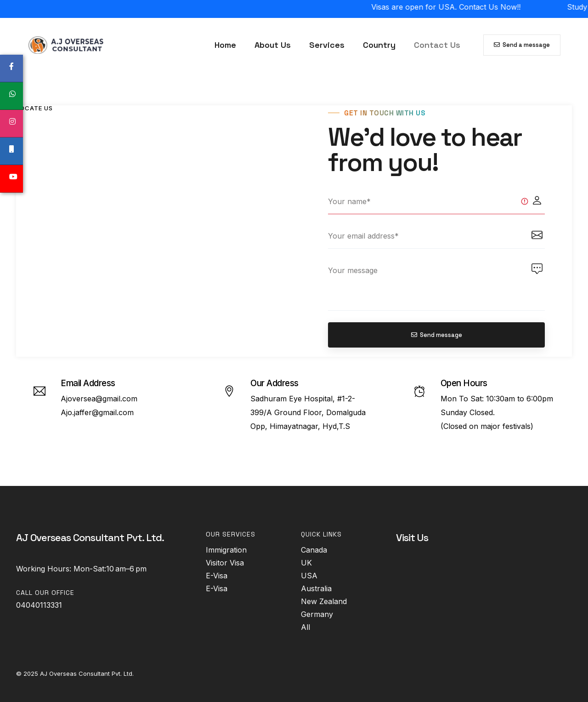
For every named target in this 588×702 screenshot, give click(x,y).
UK (306, 563)
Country (379, 45)
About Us (273, 45)
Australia (316, 588)
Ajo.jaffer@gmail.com (97, 412)
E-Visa (217, 576)
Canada (314, 550)
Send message (437, 335)
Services (327, 45)
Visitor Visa (225, 563)
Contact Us (437, 45)
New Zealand (324, 601)
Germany (317, 614)
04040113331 (39, 605)
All (305, 627)
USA (309, 576)
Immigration (226, 550)
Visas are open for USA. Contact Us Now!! (462, 7)
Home (225, 45)
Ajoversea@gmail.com (99, 399)
